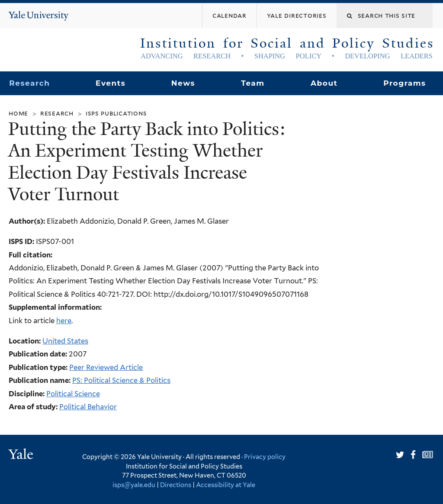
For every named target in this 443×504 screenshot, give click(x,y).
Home (18, 113)
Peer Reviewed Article (106, 367)
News (183, 83)
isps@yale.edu (134, 485)
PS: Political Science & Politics (121, 380)
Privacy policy (265, 457)
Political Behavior (88, 407)
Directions (176, 485)
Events (111, 83)
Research (29, 83)
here (64, 321)
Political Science (73, 394)
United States (65, 341)
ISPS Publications (116, 113)
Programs (405, 83)
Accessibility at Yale (226, 485)
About (324, 83)
